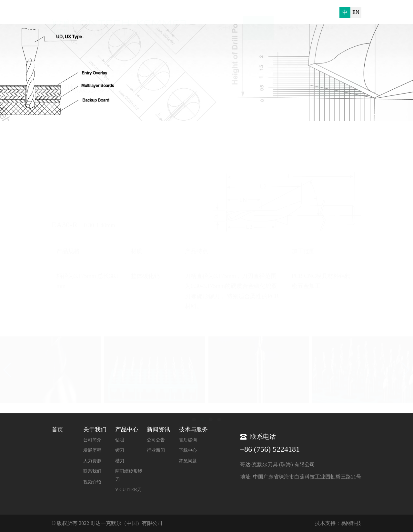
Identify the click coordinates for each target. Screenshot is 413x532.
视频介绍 (92, 482)
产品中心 (316, 134)
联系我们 (92, 471)
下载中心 (188, 450)
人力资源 (92, 461)
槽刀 (120, 461)
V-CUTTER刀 (128, 490)
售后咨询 (188, 440)
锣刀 (120, 450)
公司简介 (92, 440)
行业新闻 (156, 450)
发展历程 (92, 450)
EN (356, 12)
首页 (297, 134)
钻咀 (120, 440)
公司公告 (156, 440)
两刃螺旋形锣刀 (346, 134)
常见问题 (188, 461)
